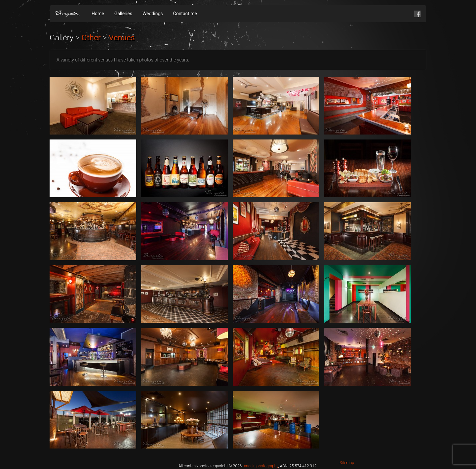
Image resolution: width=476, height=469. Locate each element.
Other (91, 38)
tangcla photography (260, 466)
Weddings (153, 14)
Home (98, 14)
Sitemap (347, 463)
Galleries (123, 14)
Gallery (61, 38)
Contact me (185, 14)
